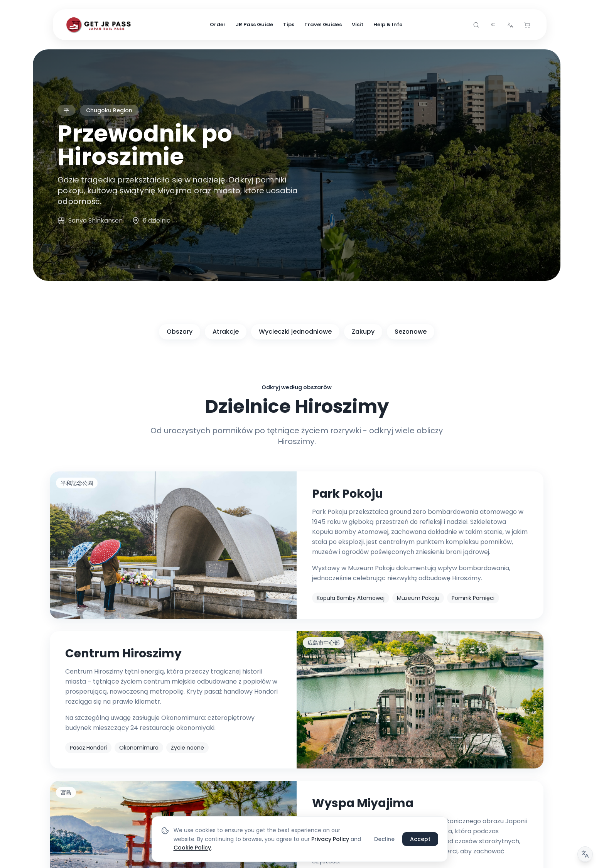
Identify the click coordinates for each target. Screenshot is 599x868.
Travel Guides (323, 24)
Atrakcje (226, 332)
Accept (420, 839)
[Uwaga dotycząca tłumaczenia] (585, 854)
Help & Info (388, 24)
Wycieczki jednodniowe (295, 332)
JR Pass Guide (254, 24)
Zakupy (363, 332)
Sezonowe (411, 332)
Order (218, 24)
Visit (358, 24)
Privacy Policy (330, 839)
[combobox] (493, 25)
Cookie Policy (192, 848)
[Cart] (527, 25)
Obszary (180, 332)
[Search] (476, 25)
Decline (384, 839)
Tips (289, 24)
